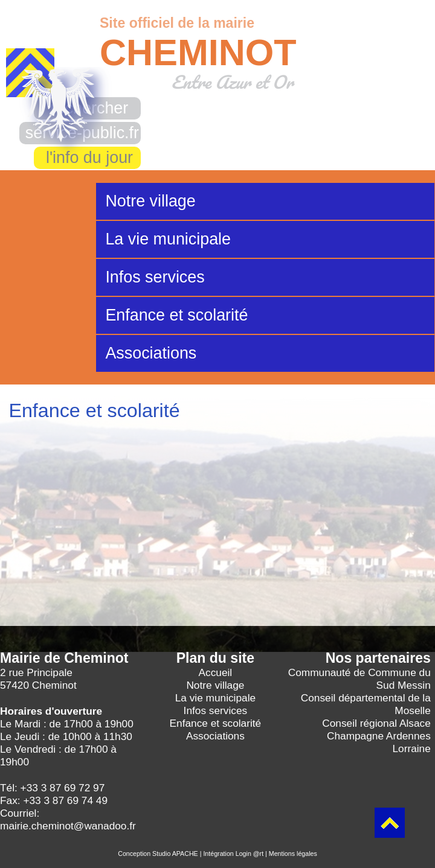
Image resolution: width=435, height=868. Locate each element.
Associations (151, 353)
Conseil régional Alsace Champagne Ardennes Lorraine (376, 736)
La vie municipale (168, 239)
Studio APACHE (175, 854)
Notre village (150, 201)
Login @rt (250, 854)
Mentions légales (293, 854)
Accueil (216, 672)
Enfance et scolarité (176, 315)
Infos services (155, 277)
